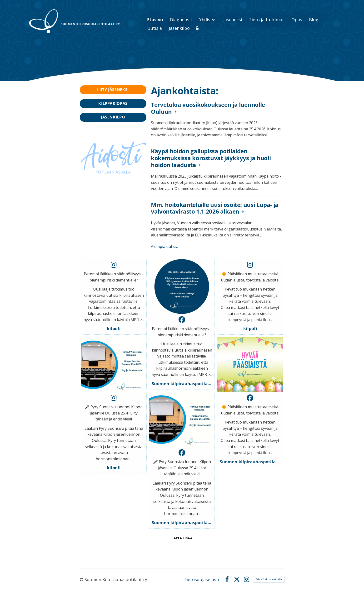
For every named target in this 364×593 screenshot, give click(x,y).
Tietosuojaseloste (202, 579)
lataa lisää (182, 538)
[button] (114, 297)
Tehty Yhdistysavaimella (269, 579)
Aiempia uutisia (165, 246)
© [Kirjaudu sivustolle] (82, 579)
